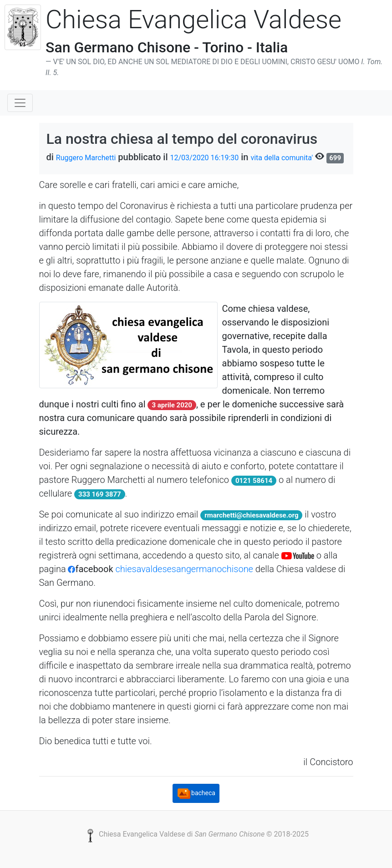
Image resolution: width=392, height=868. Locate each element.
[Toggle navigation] (20, 103)
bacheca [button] (196, 793)
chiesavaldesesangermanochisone (183, 569)
